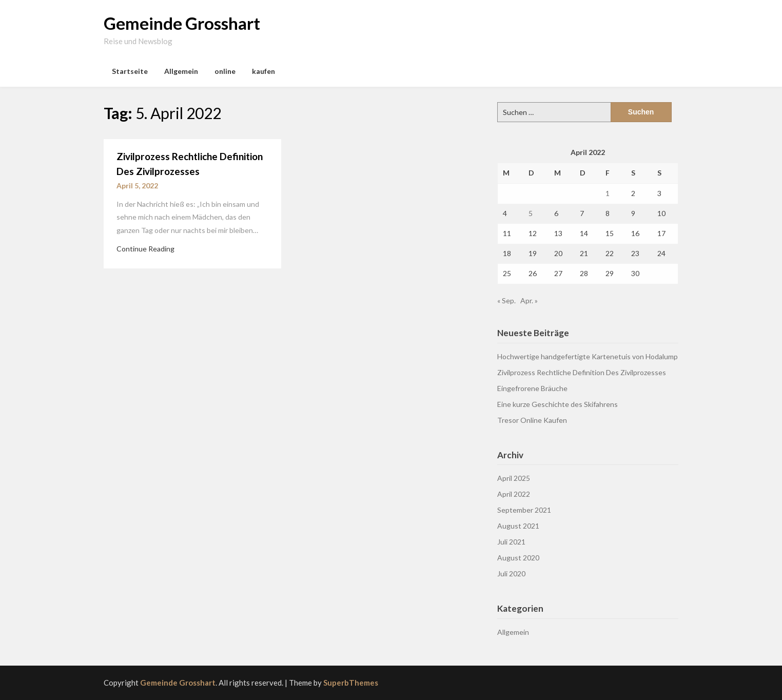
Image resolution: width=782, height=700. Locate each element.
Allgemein (181, 71)
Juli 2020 (511, 573)
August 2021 (518, 526)
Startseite (130, 71)
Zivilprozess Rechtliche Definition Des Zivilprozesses (582, 372)
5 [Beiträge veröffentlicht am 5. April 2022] (531, 213)
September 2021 (524, 510)
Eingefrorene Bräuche (532, 388)
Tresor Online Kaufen (532, 420)
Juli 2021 (511, 542)
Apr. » (529, 300)
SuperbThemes (351, 683)
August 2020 (518, 558)
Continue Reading (145, 249)
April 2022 (514, 494)
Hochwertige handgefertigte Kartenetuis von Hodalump (588, 356)
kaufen (263, 71)
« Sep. (506, 300)
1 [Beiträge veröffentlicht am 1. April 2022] (608, 193)
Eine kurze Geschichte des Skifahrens (558, 404)
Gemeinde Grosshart (182, 23)
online (225, 71)
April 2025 (514, 478)
